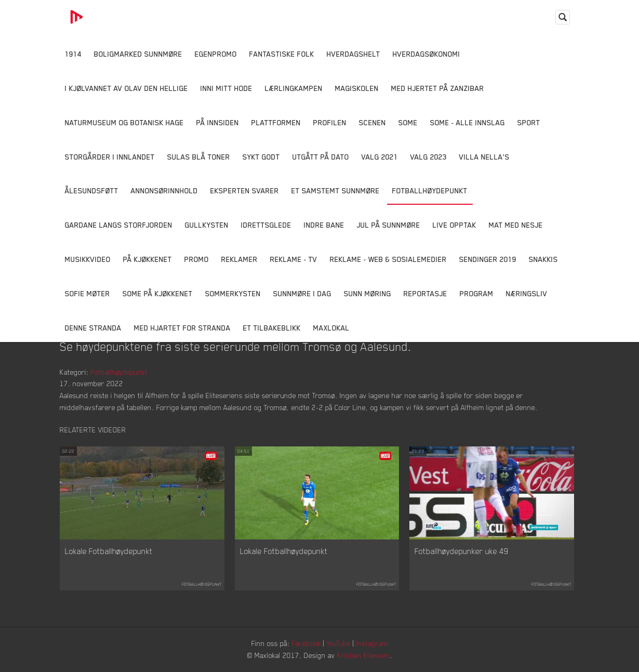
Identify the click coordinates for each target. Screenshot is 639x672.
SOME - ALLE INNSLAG (468, 122)
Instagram (372, 643)
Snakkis (543, 259)
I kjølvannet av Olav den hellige (127, 88)
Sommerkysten (233, 293)
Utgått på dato (321, 157)
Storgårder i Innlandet (110, 157)
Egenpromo (216, 54)
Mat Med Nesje (516, 225)
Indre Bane (324, 225)
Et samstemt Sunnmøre (336, 190)
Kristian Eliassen (363, 655)
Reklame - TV (294, 259)
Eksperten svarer (245, 190)
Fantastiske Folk (282, 54)
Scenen (372, 122)
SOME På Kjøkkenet (158, 293)
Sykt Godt (261, 157)
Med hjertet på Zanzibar (438, 88)
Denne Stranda (93, 328)
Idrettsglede (266, 225)
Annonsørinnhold (164, 190)
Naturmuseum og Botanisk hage (124, 122)
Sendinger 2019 (488, 259)
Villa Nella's (484, 157)
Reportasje (425, 293)
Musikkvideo (88, 259)
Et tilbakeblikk (272, 328)
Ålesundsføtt (92, 190)
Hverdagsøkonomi (427, 54)
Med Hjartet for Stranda (182, 328)
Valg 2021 (380, 157)
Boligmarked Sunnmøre (138, 54)
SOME (408, 122)
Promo (197, 259)
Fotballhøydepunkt (430, 190)
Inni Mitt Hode (227, 88)
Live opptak (455, 225)
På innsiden (218, 122)
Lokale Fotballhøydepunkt (109, 551)
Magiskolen (357, 88)
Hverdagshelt (354, 54)
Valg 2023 (429, 157)
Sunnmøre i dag (302, 293)
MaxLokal (331, 328)
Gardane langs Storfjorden (119, 225)
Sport (529, 122)
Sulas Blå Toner (199, 157)
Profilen (330, 122)
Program (477, 293)
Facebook (307, 643)
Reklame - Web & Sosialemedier (388, 259)
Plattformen (276, 122)
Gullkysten (207, 225)
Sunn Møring (368, 293)
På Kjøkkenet (148, 259)
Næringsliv (527, 293)
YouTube (338, 643)
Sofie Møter (88, 293)
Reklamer (239, 259)
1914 (73, 54)
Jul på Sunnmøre (389, 225)
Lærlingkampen (294, 88)
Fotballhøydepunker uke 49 (462, 551)
